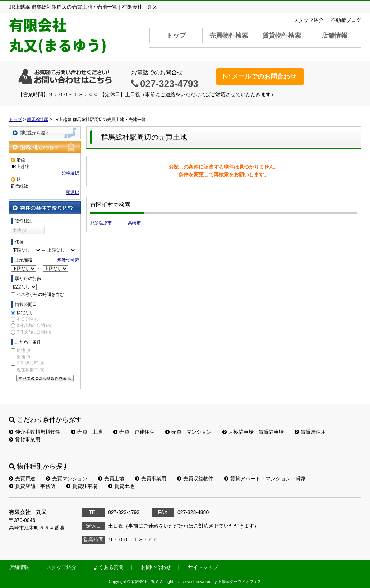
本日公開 (28, 319)
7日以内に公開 (34, 332)
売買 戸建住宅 (134, 432)
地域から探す (45, 133)
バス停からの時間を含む (40, 294)
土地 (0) (20, 230)
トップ (176, 36)
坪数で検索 (68, 260)
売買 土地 (87, 432)
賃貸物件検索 (282, 36)
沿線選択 (70, 173)
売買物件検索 (229, 36)
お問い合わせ (156, 567)
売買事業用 (151, 479)
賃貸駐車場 (82, 486)
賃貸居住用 (310, 432)
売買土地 (111, 479)
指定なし (25, 313)
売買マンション (67, 479)
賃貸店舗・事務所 (32, 486)
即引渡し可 (30, 363)
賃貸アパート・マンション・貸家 (265, 479)
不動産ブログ (346, 20)
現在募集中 (30, 370)
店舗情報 (334, 36)
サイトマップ (203, 567)
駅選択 (73, 192)
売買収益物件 (195, 479)
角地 (24, 350)
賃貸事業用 (25, 439)
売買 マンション (188, 432)
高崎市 (134, 223)
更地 (24, 357)
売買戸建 (22, 479)
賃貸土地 (121, 486)
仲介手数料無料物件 (35, 432)
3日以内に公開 (34, 326)
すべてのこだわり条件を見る (45, 378)
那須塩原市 (101, 223)
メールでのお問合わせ (260, 76)
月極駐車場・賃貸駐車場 (253, 432)
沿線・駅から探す (45, 147)
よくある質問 (108, 567)
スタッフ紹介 (309, 20)
